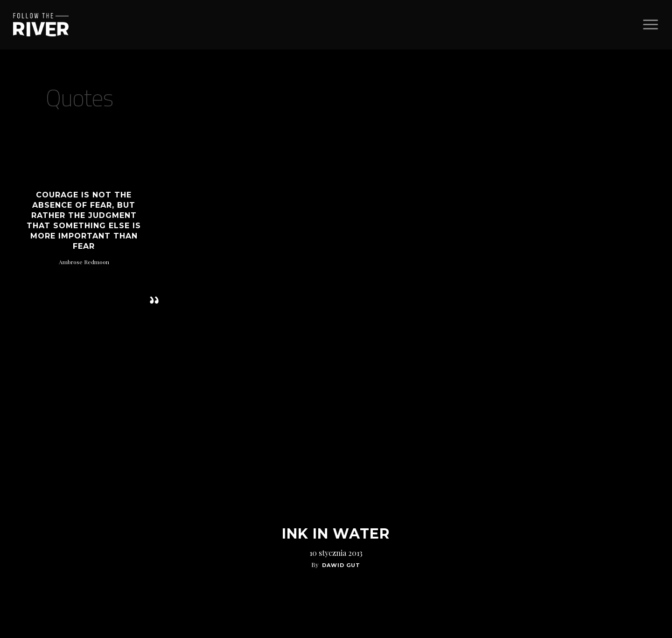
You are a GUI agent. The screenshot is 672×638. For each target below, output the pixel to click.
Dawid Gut (341, 565)
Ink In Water (336, 534)
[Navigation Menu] (651, 25)
